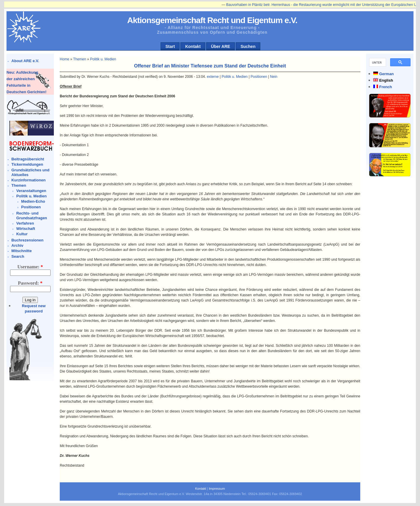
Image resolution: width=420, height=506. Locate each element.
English (386, 80)
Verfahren (25, 223)
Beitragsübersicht (28, 159)
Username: (30, 267)
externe (213, 77)
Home (64, 59)
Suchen (248, 46)
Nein (274, 77)
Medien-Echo (33, 201)
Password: (30, 283)
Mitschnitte (22, 251)
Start (170, 46)
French (386, 87)
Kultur (22, 234)
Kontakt (193, 46)
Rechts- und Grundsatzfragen (32, 216)
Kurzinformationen (29, 180)
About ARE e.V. (25, 61)
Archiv (17, 245)
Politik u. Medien (31, 196)
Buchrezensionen (28, 240)
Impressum (217, 489)
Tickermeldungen (27, 164)
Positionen (31, 207)
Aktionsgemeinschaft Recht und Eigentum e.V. (212, 20)
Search (18, 256)
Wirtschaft (26, 229)
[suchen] (377, 62)
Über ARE (220, 46)
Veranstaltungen (31, 191)
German (386, 74)
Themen (19, 185)
